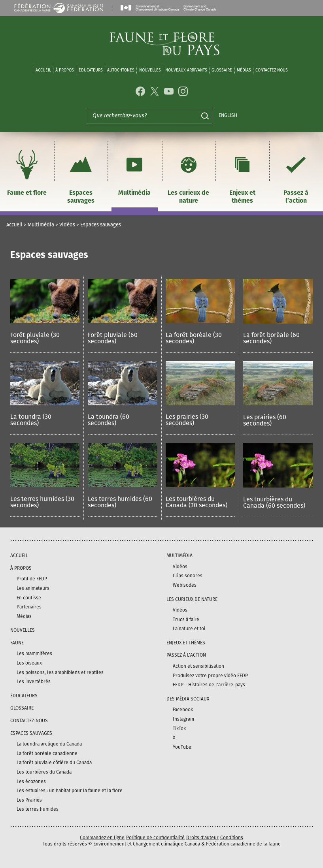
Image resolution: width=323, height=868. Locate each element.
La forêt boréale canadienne (47, 753)
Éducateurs (91, 70)
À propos (65, 70)
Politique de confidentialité (155, 838)
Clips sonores (188, 576)
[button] (45, 316)
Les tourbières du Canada (44, 772)
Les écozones (31, 781)
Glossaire (222, 70)
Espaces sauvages (81, 176)
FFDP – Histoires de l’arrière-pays (209, 685)
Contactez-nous (272, 70)
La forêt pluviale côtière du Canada (54, 763)
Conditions (232, 838)
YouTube (182, 747)
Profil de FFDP (32, 579)
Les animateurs (33, 588)
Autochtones (121, 70)
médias (244, 70)
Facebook (183, 710)
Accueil (43, 70)
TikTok (179, 729)
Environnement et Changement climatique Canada (147, 844)
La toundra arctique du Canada (49, 744)
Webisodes (185, 585)
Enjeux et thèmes (242, 176)
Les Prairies (29, 800)
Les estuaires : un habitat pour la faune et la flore (70, 791)
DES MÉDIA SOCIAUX (188, 699)
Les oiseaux (29, 663)
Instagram (183, 719)
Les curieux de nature (188, 176)
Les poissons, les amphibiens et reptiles (60, 672)
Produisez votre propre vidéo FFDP (210, 676)
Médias (24, 616)
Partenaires (29, 607)
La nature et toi (189, 629)
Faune (17, 643)
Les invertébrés (34, 682)
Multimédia (134, 172)
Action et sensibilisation (198, 666)
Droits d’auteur (202, 838)
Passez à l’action (296, 176)
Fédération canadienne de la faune (243, 844)
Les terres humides (38, 809)
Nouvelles (150, 70)
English (228, 115)
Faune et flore (27, 172)
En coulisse (29, 598)
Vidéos (67, 225)
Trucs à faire (186, 619)
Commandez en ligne (102, 838)
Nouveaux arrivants (186, 70)
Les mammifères (34, 653)
